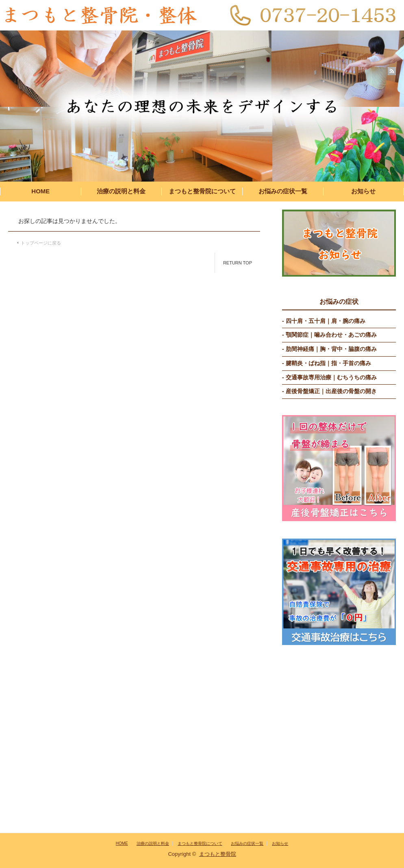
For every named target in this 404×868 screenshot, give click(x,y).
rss (392, 71)
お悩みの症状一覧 (283, 191)
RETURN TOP (238, 263)
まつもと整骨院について (202, 191)
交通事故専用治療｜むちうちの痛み (331, 377)
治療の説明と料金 (121, 191)
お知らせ (363, 191)
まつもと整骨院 (218, 854)
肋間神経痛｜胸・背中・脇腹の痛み (331, 349)
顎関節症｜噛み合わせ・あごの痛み (331, 335)
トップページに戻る (41, 243)
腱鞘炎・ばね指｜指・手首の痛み (328, 363)
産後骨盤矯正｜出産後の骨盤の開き (331, 391)
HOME (40, 191)
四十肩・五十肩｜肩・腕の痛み (326, 321)
